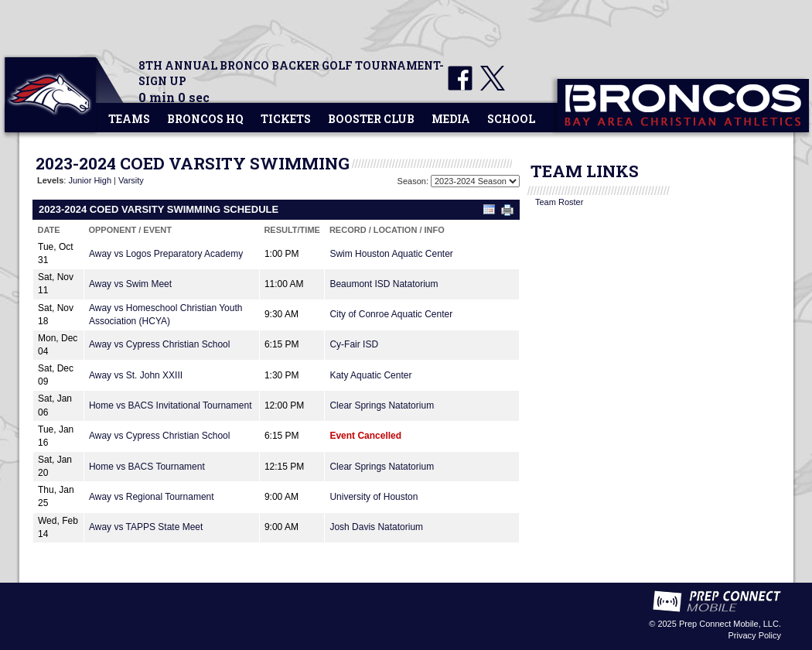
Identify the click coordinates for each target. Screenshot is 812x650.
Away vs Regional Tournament (152, 497)
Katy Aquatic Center (370, 375)
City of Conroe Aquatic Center (391, 314)
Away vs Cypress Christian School (160, 344)
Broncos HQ (205, 119)
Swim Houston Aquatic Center (391, 254)
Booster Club (371, 119)
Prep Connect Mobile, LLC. (730, 624)
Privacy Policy (755, 635)
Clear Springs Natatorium (382, 405)
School (511, 119)
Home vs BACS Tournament (147, 467)
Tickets (286, 119)
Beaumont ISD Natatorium (384, 284)
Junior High (90, 180)
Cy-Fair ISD (354, 344)
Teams (129, 119)
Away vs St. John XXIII (136, 375)
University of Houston (374, 497)
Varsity (131, 180)
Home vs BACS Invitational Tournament (171, 405)
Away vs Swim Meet (130, 284)
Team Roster (559, 202)
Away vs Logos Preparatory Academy (166, 254)
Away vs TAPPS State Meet (146, 527)
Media (451, 119)
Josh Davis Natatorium (376, 527)
